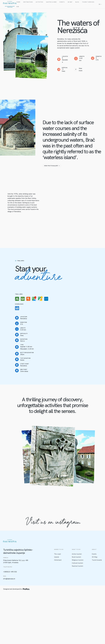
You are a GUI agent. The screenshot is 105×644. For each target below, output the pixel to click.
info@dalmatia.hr (9, 579)
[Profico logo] (26, 589)
